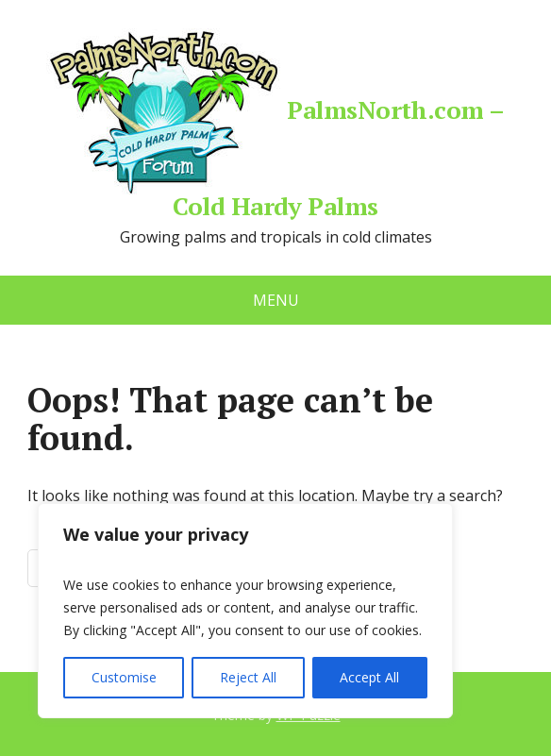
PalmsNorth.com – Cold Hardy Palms (275, 123)
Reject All (248, 677)
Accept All (369, 677)
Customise (124, 677)
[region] (245, 611)
